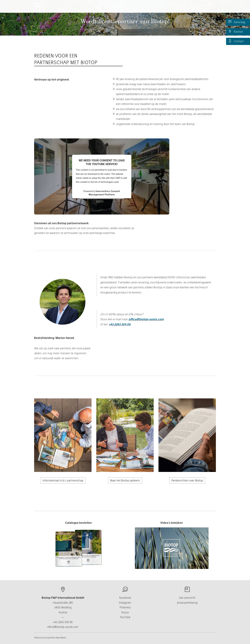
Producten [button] (115, 8)
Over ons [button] (135, 8)
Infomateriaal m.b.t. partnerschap (63, 480)
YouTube (125, 617)
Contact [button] (173, 8)
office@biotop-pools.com (146, 319)
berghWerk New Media (55, 638)
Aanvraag (237, 22)
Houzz (125, 612)
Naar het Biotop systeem (125, 480)
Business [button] (154, 8)
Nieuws (189, 8)
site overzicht (187, 598)
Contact (236, 41)
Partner (236, 32)
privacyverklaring (187, 603)
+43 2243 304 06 (120, 324)
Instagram (125, 603)
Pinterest (125, 607)
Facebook (125, 598)
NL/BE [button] (206, 8)
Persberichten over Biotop (187, 480)
